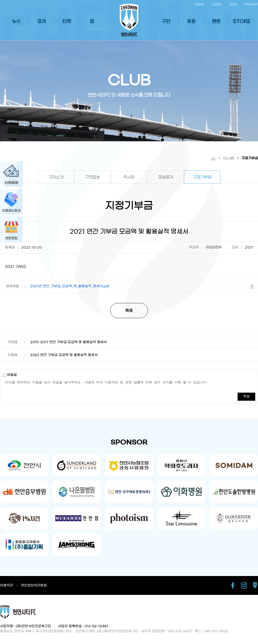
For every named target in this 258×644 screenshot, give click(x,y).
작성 (246, 397)
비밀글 (10, 375)
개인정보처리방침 (34, 585)
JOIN (233, 4)
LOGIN (217, 4)
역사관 (129, 177)
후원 (191, 21)
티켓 (67, 21)
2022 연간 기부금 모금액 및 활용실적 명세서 (64, 355)
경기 (42, 21)
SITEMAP (251, 4)
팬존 (216, 21)
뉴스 (16, 21)
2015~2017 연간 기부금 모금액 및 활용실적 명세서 (69, 342)
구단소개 (56, 177)
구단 (166, 21)
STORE (242, 21)
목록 (129, 311)
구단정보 (92, 177)
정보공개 (166, 177)
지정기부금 (202, 177)
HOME (199, 4)
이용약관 (7, 585)
